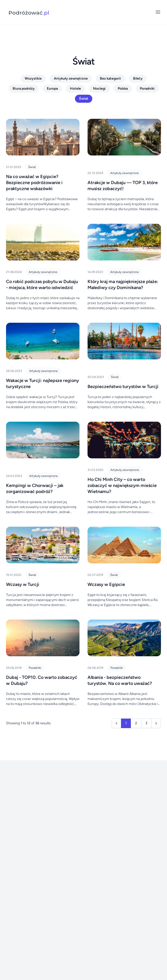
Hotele (75, 89)
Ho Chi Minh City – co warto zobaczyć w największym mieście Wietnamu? (122, 485)
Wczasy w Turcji (23, 584)
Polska (123, 89)
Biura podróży (24, 89)
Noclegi (99, 89)
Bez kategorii (110, 78)
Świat (84, 99)
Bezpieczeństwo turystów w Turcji (123, 387)
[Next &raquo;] (156, 723)
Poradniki (147, 89)
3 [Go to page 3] (146, 723)
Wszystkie (33, 78)
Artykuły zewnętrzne (71, 78)
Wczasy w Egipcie (106, 584)
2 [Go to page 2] (136, 723)
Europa (52, 89)
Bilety (138, 78)
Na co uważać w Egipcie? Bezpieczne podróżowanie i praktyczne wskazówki (34, 183)
